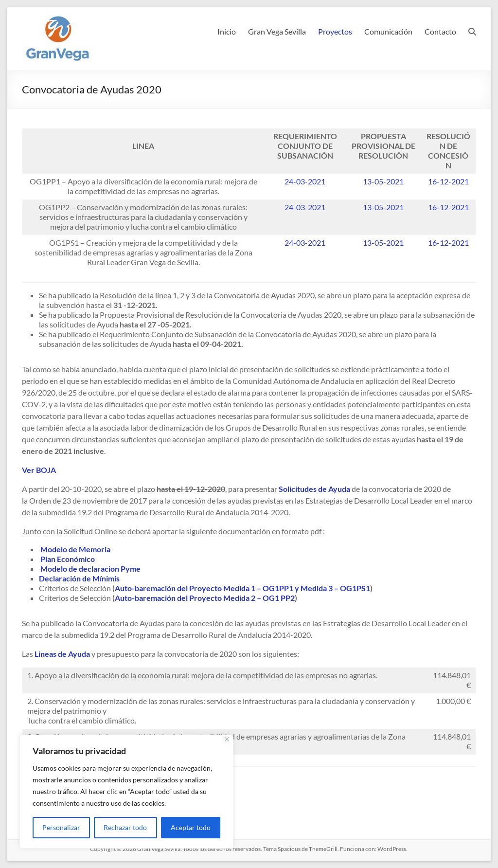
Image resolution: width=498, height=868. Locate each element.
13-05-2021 (383, 181)
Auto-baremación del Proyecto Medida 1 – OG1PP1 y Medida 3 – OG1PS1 (242, 588)
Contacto (440, 31)
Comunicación (388, 31)
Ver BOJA (39, 470)
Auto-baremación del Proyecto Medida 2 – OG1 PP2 (205, 598)
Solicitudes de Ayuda (314, 489)
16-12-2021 (448, 181)
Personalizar (61, 827)
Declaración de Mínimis (79, 578)
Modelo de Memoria (75, 549)
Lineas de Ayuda (62, 654)
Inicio (227, 31)
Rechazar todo (125, 827)
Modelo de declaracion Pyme (90, 569)
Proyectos (335, 31)
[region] (126, 792)
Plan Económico (68, 559)
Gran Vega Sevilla (277, 31)
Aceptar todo (191, 827)
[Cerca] (227, 739)
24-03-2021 (305, 181)
